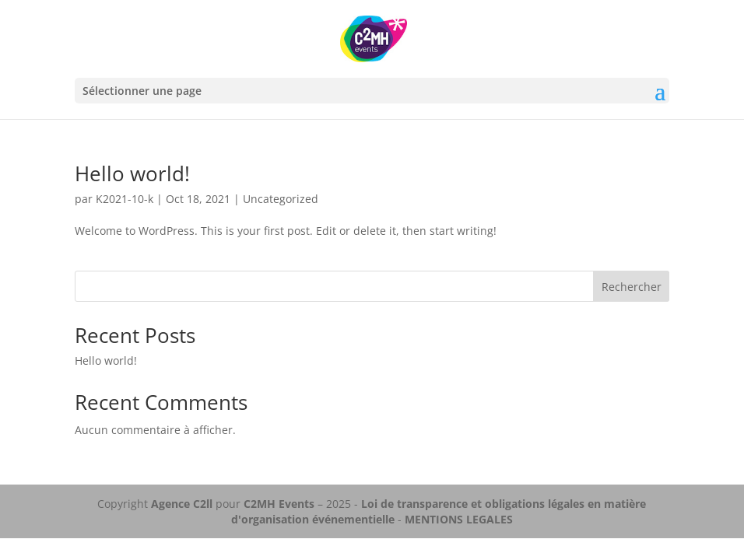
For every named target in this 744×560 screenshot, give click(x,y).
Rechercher (632, 287)
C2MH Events (281, 504)
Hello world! (132, 173)
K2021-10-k (125, 199)
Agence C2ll (182, 504)
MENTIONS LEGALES (459, 519)
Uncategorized (281, 199)
